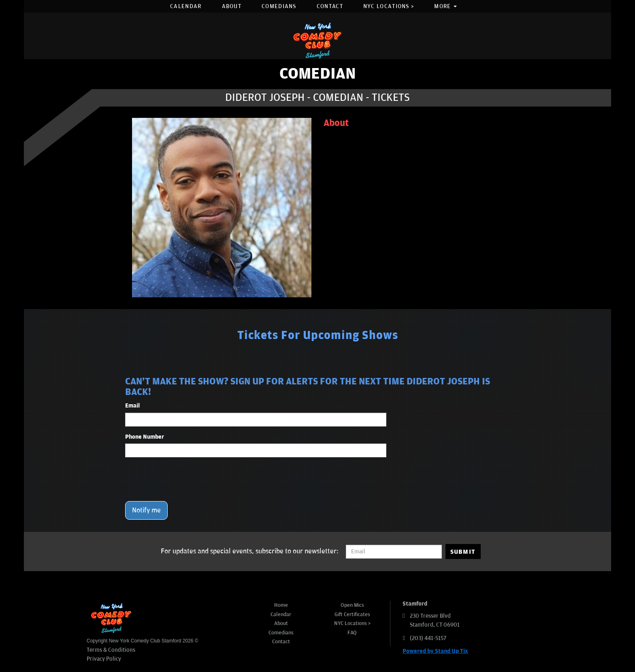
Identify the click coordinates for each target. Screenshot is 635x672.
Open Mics (352, 605)
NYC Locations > (389, 6)
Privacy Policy (104, 659)
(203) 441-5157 (428, 638)
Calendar (186, 6)
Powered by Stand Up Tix (435, 651)
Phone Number (145, 437)
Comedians (279, 6)
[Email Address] (394, 552)
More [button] (445, 6)
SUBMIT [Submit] (463, 552)
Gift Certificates (352, 614)
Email (132, 406)
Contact (330, 6)
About (232, 6)
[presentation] (187, 479)
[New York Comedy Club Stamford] (317, 40)
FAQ (352, 633)
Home (281, 605)
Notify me (146, 510)
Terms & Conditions (111, 650)
